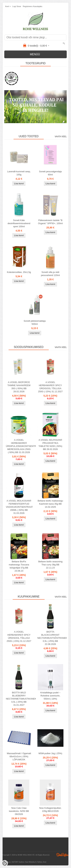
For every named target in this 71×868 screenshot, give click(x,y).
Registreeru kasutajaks (33, 6)
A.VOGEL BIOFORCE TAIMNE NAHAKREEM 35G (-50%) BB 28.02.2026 (19, 387)
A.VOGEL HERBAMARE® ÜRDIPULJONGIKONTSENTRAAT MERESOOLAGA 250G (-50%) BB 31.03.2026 (20, 446)
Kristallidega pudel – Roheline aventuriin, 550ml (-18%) (50, 696)
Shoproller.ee (62, 855)
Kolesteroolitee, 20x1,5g (19, 272)
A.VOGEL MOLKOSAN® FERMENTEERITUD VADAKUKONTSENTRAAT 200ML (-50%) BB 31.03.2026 (19, 507)
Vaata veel (61, 137)
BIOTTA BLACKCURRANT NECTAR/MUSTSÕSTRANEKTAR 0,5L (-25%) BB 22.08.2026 (51, 638)
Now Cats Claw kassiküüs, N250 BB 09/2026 (19, 811)
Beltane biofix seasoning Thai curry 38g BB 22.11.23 (50, 565)
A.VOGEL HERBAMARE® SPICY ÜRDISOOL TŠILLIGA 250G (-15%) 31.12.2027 (50, 387)
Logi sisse (17, 6)
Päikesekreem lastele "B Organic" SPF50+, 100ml (50, 222)
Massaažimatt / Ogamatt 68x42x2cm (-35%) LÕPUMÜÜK (19, 756)
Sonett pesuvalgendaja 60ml (50, 173)
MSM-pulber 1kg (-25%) (50, 753)
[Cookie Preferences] (5, 863)
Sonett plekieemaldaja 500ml (35, 322)
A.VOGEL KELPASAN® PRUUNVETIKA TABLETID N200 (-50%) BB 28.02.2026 (50, 445)
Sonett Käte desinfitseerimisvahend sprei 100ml (19, 223)
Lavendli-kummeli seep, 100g (19, 173)
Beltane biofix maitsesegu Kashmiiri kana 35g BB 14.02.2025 (50, 504)
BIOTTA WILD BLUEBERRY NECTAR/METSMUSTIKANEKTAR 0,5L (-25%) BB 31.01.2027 (20, 699)
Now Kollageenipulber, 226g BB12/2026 (50, 810)
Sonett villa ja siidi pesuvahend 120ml (50, 274)
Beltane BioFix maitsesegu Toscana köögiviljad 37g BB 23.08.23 (19, 566)
